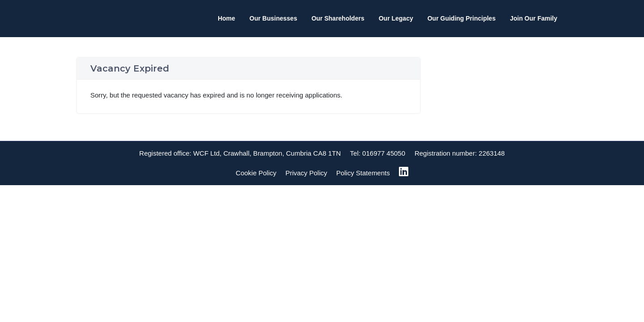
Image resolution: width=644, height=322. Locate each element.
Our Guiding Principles (462, 18)
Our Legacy (396, 18)
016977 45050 (384, 153)
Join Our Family (534, 18)
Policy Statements (363, 173)
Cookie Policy (256, 173)
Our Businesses (273, 18)
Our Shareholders (338, 18)
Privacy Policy (306, 173)
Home (227, 18)
